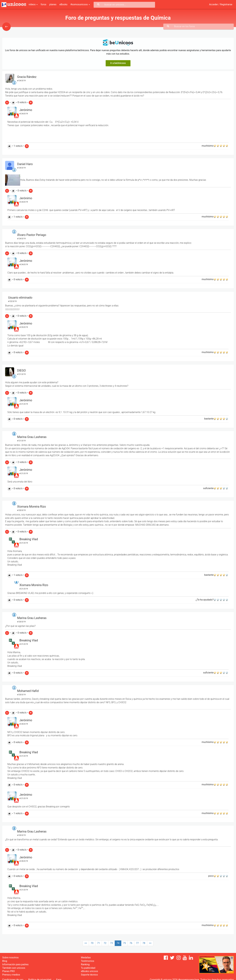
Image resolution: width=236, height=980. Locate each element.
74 (118, 943)
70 (92, 943)
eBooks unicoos (89, 971)
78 (144, 943)
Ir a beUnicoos (118, 63)
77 (137, 943)
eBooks (63, 4)
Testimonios (88, 961)
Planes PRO (9, 971)
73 (112, 943)
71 (99, 943)
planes (53, 4)
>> (150, 943)
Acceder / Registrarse (221, 4)
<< (86, 943)
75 (124, 943)
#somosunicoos (80, 4)
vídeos (33, 4)
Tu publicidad (88, 968)
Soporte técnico (89, 975)
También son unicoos (14, 968)
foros (43, 4)
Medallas (86, 958)
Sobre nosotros (10, 958)
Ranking (85, 964)
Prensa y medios (11, 975)
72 (105, 943)
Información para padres (15, 964)
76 (131, 943)
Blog (5, 961)
